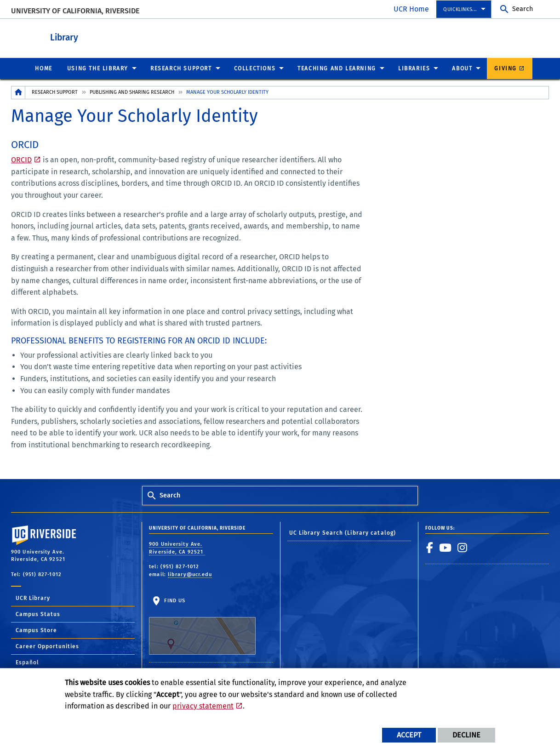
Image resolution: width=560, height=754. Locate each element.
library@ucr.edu (190, 574)
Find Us (202, 626)
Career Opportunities (47, 646)
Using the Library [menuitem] (98, 68)
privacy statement (203, 706)
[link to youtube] (446, 547)
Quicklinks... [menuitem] (460, 9)
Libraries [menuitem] (414, 68)
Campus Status (38, 614)
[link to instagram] (463, 547)
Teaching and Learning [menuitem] (337, 68)
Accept (409, 735)
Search (523, 9)
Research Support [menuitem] (181, 68)
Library (115, 36)
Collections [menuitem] (255, 68)
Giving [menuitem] (506, 68)
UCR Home (411, 9)
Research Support (55, 92)
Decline (466, 735)
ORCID (21, 159)
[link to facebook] (430, 547)
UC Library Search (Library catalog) (343, 532)
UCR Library (33, 598)
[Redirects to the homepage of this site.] (18, 92)
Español (27, 662)
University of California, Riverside (75, 11)
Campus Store (36, 630)
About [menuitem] (462, 68)
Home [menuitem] (43, 68)
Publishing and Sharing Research (132, 92)
